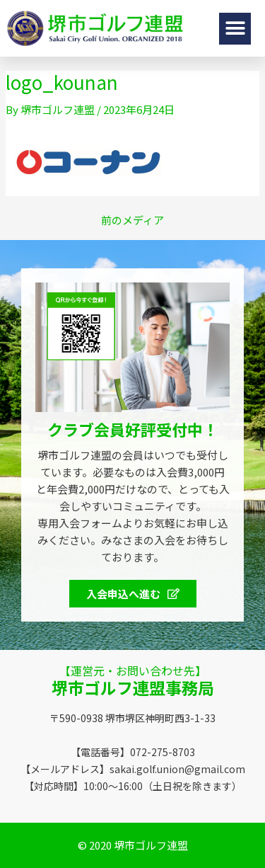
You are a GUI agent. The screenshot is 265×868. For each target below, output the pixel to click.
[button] (235, 29)
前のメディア (132, 220)
